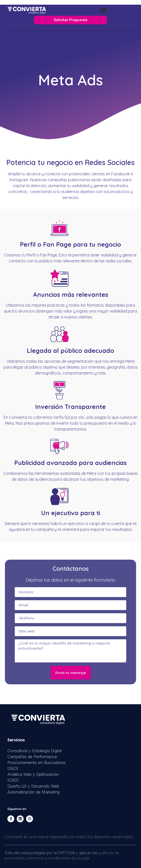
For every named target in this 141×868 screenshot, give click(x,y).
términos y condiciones (49, 858)
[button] (104, 10)
